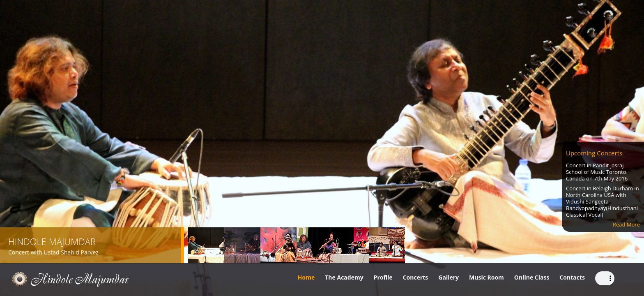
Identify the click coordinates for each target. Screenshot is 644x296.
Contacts (572, 277)
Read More (626, 224)
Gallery (448, 277)
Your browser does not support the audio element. (605, 278)
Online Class (532, 277)
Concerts (416, 277)
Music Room (486, 277)
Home (306, 277)
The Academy (344, 277)
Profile (383, 277)
